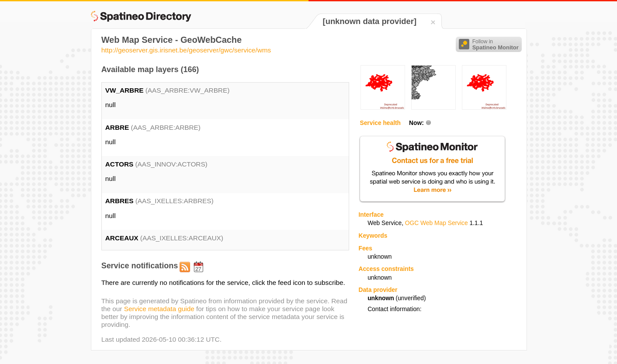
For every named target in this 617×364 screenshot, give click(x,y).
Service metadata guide (159, 309)
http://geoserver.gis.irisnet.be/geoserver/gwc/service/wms (186, 50)
